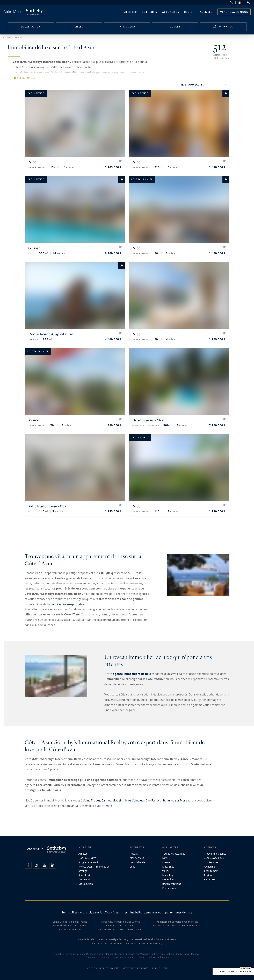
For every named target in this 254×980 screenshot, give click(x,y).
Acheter (131, 12)
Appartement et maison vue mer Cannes (120, 929)
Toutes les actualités (174, 854)
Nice (128, 800)
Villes (79, 27)
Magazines (168, 867)
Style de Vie (85, 875)
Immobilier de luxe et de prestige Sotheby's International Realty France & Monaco (127, 939)
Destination (85, 879)
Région (190, 12)
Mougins (118, 800)
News (165, 858)
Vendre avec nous (234, 12)
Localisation (31, 27)
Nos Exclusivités (87, 858)
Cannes (106, 800)
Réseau (134, 854)
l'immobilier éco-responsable (66, 604)
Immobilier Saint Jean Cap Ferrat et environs (177, 925)
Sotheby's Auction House (107, 943)
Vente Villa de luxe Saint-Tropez (70, 922)
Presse (166, 862)
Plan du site (160, 968)
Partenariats (169, 888)
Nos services (137, 858)
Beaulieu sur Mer (174, 800)
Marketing (168, 875)
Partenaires (210, 879)
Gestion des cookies (136, 968)
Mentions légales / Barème (103, 968)
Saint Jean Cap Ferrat (146, 800)
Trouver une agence (215, 854)
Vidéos (166, 871)
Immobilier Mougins (70, 929)
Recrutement (211, 871)
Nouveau (246, 968)
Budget (175, 27)
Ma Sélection (86, 884)
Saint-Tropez (92, 800)
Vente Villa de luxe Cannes (120, 925)
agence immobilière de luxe (132, 674)
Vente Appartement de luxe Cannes (120, 922)
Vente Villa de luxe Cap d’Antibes (70, 925)
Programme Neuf (88, 862)
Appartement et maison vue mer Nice (177, 922)
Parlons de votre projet (233, 972)
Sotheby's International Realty (144, 943)
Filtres (226, 26)
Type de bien (127, 27)
